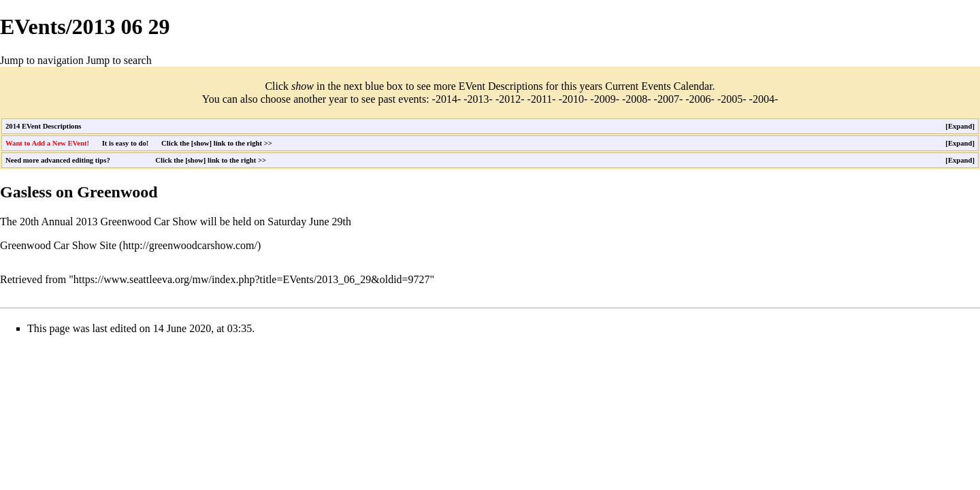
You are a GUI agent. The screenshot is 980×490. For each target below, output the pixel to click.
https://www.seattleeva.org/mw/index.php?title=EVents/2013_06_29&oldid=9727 (252, 279)
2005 (732, 99)
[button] (960, 126)
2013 (478, 99)
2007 (668, 99)
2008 (636, 99)
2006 (700, 99)
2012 (510, 99)
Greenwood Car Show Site (58, 245)
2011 (541, 99)
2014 (446, 99)
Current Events (638, 86)
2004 (764, 99)
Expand (960, 126)
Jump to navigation (42, 60)
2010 (573, 99)
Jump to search (119, 60)
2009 (605, 99)
